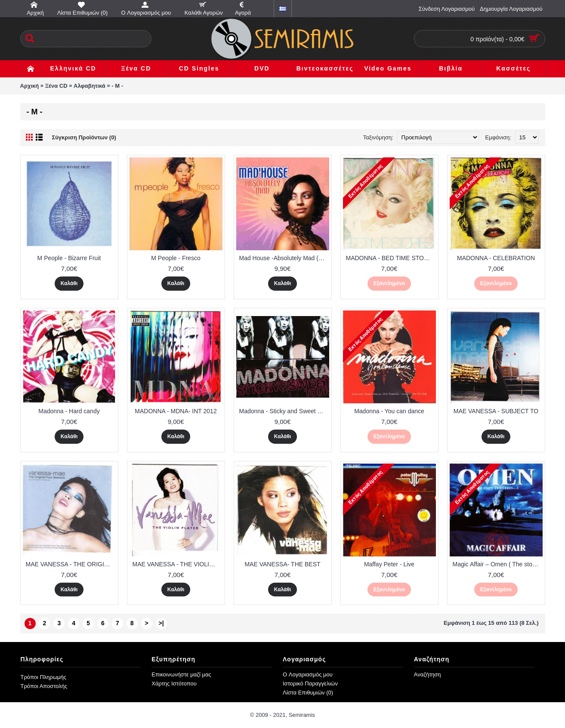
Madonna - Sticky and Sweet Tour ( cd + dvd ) (284, 411)
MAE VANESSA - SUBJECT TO (496, 411)
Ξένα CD (56, 86)
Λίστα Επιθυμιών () (308, 693)
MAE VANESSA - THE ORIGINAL (71, 564)
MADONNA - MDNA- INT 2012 (176, 411)
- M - (117, 86)
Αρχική (30, 86)
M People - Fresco (176, 258)
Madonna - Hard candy (69, 411)
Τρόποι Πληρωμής (44, 677)
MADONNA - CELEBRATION (496, 258)
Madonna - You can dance (389, 411)
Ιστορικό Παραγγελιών (310, 683)
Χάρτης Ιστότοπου (174, 683)
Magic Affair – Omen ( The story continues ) (498, 564)
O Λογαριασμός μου (308, 674)
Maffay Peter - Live (389, 564)
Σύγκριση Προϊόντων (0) (84, 137)
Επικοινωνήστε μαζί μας (181, 674)
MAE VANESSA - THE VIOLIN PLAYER (178, 564)
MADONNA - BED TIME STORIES (391, 258)
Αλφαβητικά (90, 86)
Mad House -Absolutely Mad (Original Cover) (284, 258)
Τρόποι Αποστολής (44, 686)
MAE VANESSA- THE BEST (282, 564)
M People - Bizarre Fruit (69, 258)
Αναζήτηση (428, 674)
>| (161, 623)
